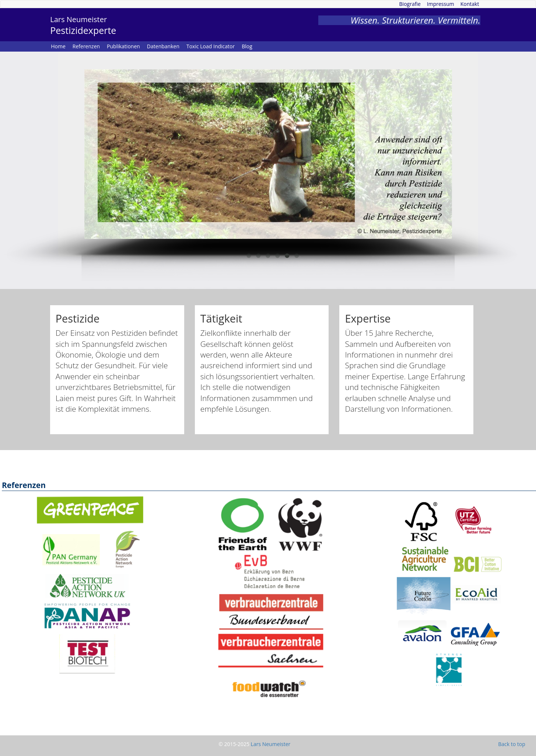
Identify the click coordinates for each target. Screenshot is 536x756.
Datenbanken (163, 46)
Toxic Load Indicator (211, 46)
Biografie (410, 4)
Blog (247, 46)
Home (58, 46)
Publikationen (123, 46)
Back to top (512, 744)
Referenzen (86, 46)
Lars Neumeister (271, 744)
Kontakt (470, 4)
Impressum (441, 4)
